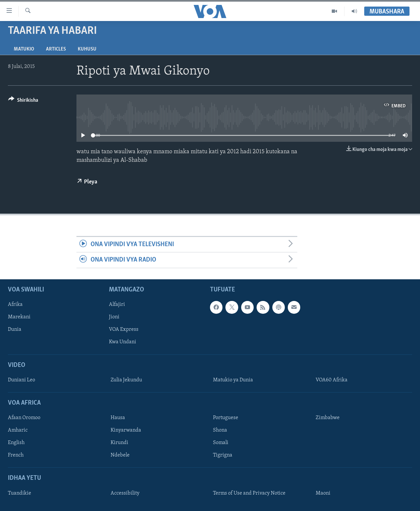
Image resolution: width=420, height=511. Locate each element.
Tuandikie (20, 493)
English (16, 443)
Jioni (114, 317)
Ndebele (120, 455)
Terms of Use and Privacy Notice (249, 493)
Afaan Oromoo (24, 418)
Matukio (24, 49)
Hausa (118, 418)
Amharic (18, 430)
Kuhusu (87, 49)
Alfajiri (117, 305)
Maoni (323, 493)
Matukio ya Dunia (233, 380)
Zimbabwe (328, 418)
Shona (220, 430)
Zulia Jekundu (126, 380)
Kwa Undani (123, 342)
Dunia (15, 330)
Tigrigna (223, 455)
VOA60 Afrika (332, 380)
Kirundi (119, 443)
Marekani (19, 317)
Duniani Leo (21, 380)
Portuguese (226, 418)
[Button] (23, 101)
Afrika (15, 305)
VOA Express (124, 330)
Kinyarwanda (126, 430)
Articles (56, 49)
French (16, 455)
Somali (221, 443)
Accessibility (125, 493)
